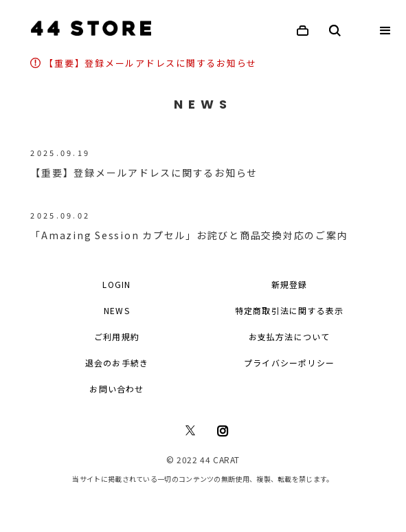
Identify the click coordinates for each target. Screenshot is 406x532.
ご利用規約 (117, 336)
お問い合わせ (116, 389)
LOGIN (116, 284)
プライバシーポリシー (289, 363)
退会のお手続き (117, 363)
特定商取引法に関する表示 (289, 310)
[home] (88, 28)
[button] (385, 31)
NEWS (117, 310)
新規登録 (290, 284)
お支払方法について (290, 336)
